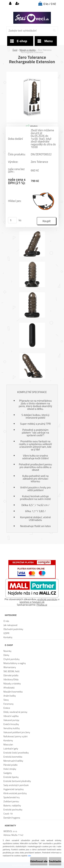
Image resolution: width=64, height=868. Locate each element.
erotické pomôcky (47, 599)
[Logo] (32, 18)
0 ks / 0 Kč (50, 4)
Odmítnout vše (39, 861)
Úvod (15, 50)
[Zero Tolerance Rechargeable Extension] (32, 73)
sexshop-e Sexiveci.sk (32, 602)
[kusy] (12, 220)
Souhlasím (55, 861)
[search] (54, 30)
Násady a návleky (28, 50)
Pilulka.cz (42, 605)
